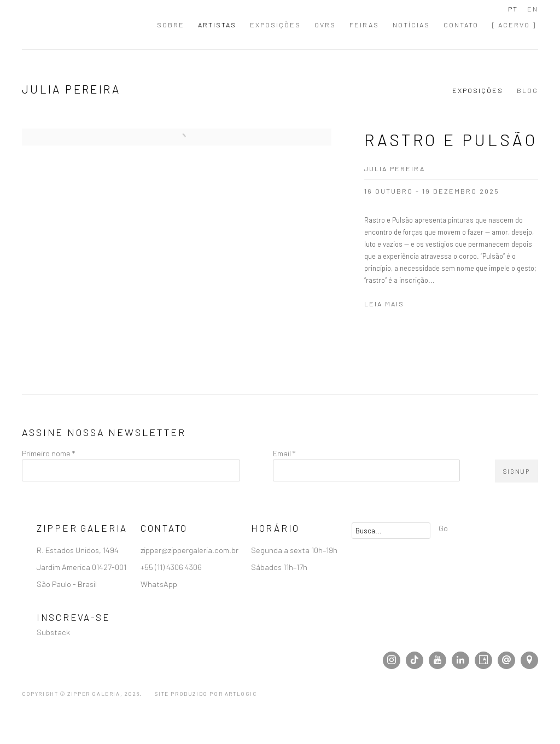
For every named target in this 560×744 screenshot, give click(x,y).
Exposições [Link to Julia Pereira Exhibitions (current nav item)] (478, 90)
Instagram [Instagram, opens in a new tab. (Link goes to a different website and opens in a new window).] (392, 660)
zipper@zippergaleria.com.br (189, 550)
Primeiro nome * (48, 453)
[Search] (391, 531)
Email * (284, 453)
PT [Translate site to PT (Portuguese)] (513, 9)
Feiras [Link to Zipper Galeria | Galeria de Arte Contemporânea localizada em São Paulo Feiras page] (364, 25)
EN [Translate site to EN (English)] (533, 9)
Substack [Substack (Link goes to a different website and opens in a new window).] (53, 632)
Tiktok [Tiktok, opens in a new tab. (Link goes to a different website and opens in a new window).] (415, 660)
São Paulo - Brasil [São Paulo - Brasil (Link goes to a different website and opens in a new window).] (68, 584)
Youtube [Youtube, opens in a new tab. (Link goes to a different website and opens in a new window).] (437, 660)
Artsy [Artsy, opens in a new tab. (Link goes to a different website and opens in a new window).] (483, 660)
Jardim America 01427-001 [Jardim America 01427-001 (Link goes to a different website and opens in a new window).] (82, 567)
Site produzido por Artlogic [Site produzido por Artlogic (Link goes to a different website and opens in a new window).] (206, 694)
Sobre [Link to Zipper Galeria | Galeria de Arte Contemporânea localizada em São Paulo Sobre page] (171, 25)
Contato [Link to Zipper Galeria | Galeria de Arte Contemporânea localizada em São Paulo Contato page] (461, 25)
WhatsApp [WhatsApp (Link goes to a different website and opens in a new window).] (159, 584)
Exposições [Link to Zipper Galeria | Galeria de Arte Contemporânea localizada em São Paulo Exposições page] (275, 25)
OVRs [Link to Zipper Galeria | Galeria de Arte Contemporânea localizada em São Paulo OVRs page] (325, 25)
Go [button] (443, 528)
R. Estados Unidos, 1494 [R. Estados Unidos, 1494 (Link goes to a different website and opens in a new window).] (78, 550)
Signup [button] (517, 471)
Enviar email (506, 660)
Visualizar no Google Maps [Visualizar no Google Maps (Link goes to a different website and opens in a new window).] (529, 660)
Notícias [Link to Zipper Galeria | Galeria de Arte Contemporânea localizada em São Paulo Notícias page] (411, 25)
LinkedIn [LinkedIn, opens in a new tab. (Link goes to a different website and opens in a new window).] (460, 660)
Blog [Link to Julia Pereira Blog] (527, 90)
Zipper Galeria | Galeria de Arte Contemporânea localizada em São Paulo (82, 25)
